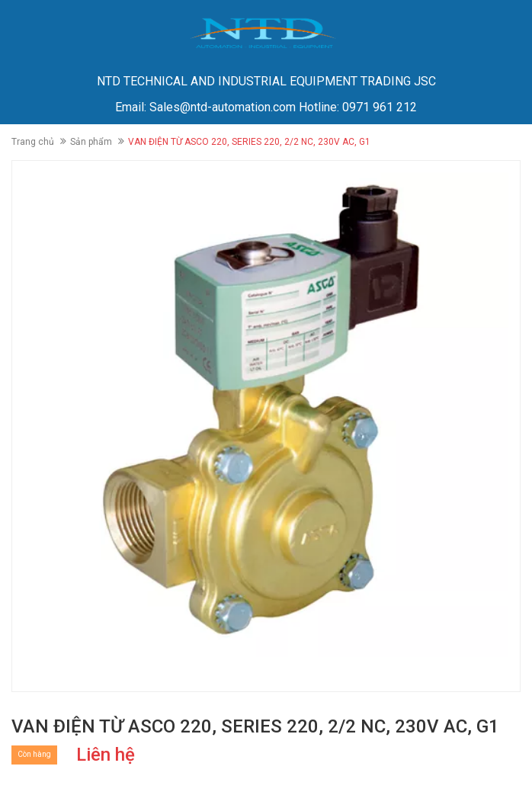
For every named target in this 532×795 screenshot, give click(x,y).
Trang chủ (33, 142)
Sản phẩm (91, 142)
